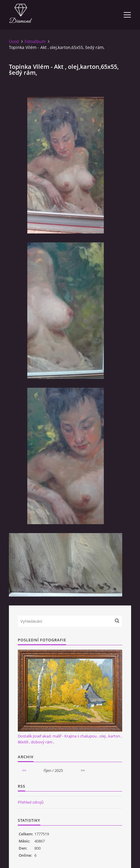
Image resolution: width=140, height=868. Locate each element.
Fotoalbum (35, 41)
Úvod (14, 41)
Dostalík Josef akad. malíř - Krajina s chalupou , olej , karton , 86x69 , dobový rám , (70, 739)
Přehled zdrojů (31, 802)
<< (24, 770)
